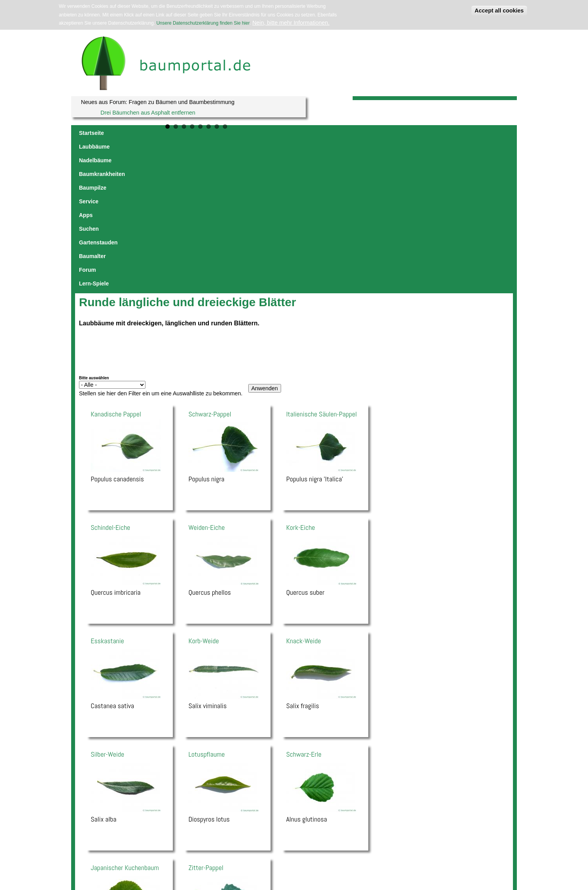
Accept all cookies (499, 11)
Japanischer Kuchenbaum (125, 717)
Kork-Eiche (301, 377)
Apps (314, 133)
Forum (446, 133)
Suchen (338, 133)
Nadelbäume (166, 133)
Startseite (91, 133)
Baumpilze (258, 133)
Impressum (180, 844)
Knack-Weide (304, 490)
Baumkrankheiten (214, 133)
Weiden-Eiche (207, 377)
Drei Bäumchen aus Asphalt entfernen (148, 113)
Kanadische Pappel (116, 263)
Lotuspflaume (207, 604)
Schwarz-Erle (304, 604)
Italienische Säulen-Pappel (322, 263)
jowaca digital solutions (147, 844)
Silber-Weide (108, 604)
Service (289, 133)
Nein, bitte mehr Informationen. (291, 23)
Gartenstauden (376, 133)
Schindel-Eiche (110, 377)
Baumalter (416, 133)
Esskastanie (107, 490)
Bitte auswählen (94, 227)
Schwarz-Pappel (210, 263)
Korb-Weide (204, 490)
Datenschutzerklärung (211, 844)
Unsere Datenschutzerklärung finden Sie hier (203, 23)
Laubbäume (127, 133)
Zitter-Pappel (206, 717)
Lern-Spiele (477, 133)
